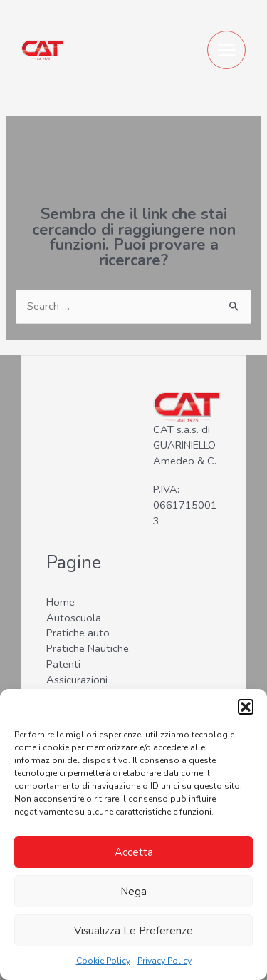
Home (61, 602)
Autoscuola (74, 618)
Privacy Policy (164, 961)
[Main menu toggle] (226, 50)
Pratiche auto (78, 633)
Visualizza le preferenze (133, 931)
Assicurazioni (77, 680)
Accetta (134, 852)
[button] (246, 707)
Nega (133, 892)
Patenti (63, 664)
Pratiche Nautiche (88, 648)
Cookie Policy (103, 961)
